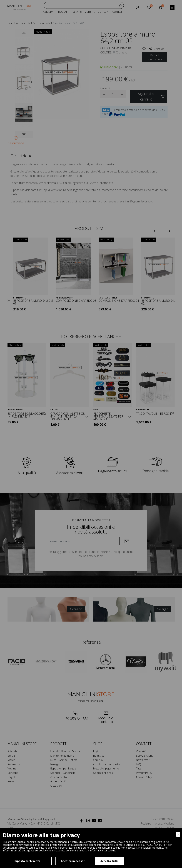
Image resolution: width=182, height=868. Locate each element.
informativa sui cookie (102, 850)
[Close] (178, 834)
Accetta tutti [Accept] (109, 861)
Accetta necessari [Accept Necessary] (73, 861)
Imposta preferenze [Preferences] (27, 861)
